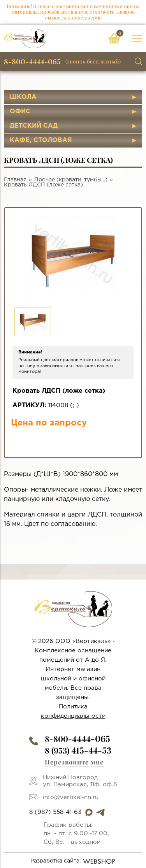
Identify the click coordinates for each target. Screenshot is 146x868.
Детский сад (34, 126)
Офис (20, 112)
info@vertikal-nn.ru (71, 797)
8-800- (77, 739)
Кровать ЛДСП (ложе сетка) (43, 185)
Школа (23, 97)
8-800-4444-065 (32, 61)
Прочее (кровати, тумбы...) (71, 180)
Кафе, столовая (41, 140)
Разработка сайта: (73, 861)
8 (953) (78, 750)
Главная (15, 180)
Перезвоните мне (74, 762)
